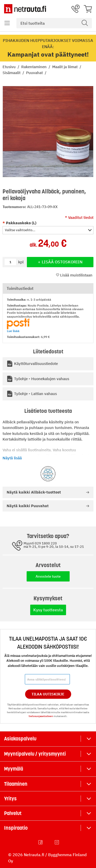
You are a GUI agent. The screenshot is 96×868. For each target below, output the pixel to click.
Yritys (10, 799)
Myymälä (14, 769)
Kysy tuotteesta (48, 610)
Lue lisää (13, 331)
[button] (48, 230)
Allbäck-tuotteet (34, 492)
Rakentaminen (34, 67)
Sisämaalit (12, 73)
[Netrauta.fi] (25, 9)
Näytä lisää (12, 458)
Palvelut (13, 813)
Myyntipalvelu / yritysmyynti (35, 754)
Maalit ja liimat (65, 67)
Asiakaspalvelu (20, 739)
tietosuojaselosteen (41, 716)
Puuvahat (35, 73)
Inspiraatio (16, 828)
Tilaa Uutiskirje (48, 694)
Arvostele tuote (48, 576)
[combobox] (54, 23)
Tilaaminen (16, 784)
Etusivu (10, 67)
